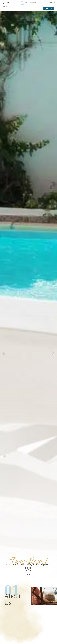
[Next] (54, 353)
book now (49, 8)
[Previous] (3, 353)
